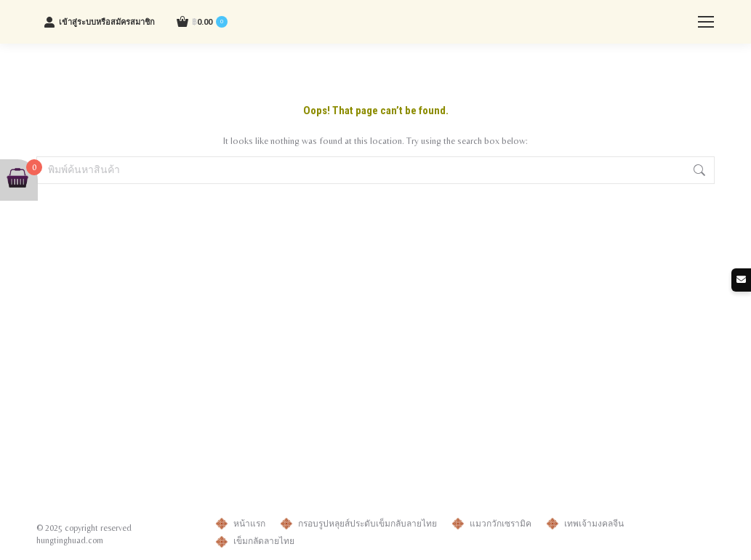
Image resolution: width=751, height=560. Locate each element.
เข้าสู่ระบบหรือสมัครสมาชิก (99, 22)
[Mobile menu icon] (706, 22)
